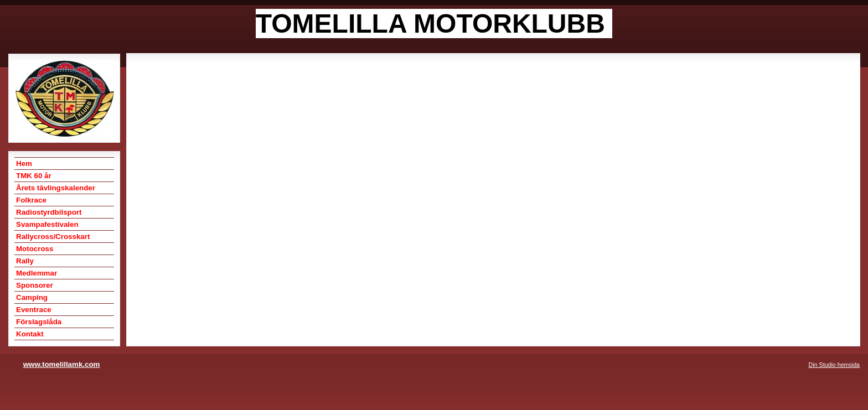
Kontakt (30, 334)
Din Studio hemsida (834, 365)
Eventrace (34, 310)
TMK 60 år (34, 176)
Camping (32, 297)
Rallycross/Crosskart (53, 237)
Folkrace (31, 200)
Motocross (35, 249)
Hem (24, 164)
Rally (25, 261)
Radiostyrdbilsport (49, 212)
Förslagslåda (39, 322)
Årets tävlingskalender (56, 188)
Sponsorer (35, 285)
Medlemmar (37, 273)
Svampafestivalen (47, 224)
